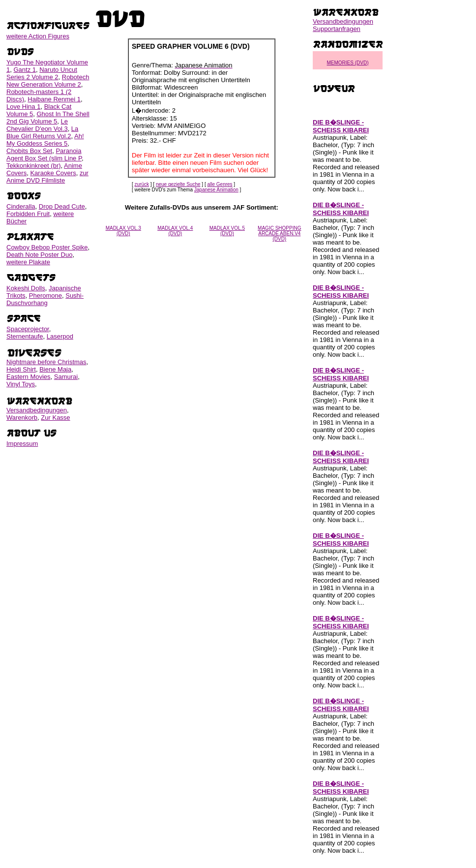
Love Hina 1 (23, 107)
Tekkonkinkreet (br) (34, 166)
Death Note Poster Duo (39, 255)
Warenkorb (22, 418)
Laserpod (60, 336)
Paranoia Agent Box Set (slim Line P (44, 155)
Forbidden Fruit (28, 214)
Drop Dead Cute (62, 206)
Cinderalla (21, 206)
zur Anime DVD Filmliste (47, 177)
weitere (38, 36)
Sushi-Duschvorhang (45, 299)
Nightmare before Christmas (46, 362)
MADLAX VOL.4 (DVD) (175, 231)
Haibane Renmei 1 (54, 99)
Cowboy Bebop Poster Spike (47, 247)
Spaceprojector (28, 329)
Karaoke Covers (53, 173)
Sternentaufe (25, 336)
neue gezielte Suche (178, 184)
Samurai (66, 377)
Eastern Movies (29, 377)
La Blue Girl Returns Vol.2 (42, 132)
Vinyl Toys (21, 384)
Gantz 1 (25, 70)
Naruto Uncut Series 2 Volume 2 (42, 73)
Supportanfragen (337, 29)
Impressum (22, 444)
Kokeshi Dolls (26, 288)
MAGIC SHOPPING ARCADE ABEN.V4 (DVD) (279, 233)
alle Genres (220, 184)
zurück (142, 184)
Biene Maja (55, 369)
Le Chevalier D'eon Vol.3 (37, 125)
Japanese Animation (216, 190)
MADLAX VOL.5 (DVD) (227, 231)
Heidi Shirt (21, 369)
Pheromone (45, 295)
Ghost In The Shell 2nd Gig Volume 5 (48, 118)
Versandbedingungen (37, 410)
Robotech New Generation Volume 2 (48, 81)
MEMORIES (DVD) (348, 63)
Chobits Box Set (29, 151)
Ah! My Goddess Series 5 (45, 140)
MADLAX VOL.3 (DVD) (123, 231)
